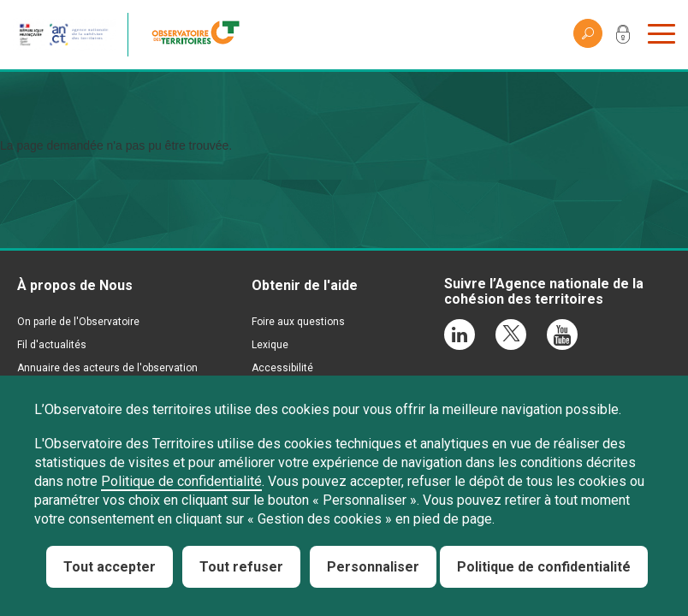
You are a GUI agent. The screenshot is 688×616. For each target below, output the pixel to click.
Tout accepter (110, 567)
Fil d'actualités (52, 345)
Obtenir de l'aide (305, 285)
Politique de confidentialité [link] (544, 567)
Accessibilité (282, 368)
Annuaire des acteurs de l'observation (107, 368)
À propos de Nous (75, 285)
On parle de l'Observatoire (78, 322)
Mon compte (623, 38)
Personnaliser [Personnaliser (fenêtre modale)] (373, 567)
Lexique (270, 345)
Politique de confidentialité (181, 481)
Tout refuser (241, 567)
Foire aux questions (298, 322)
